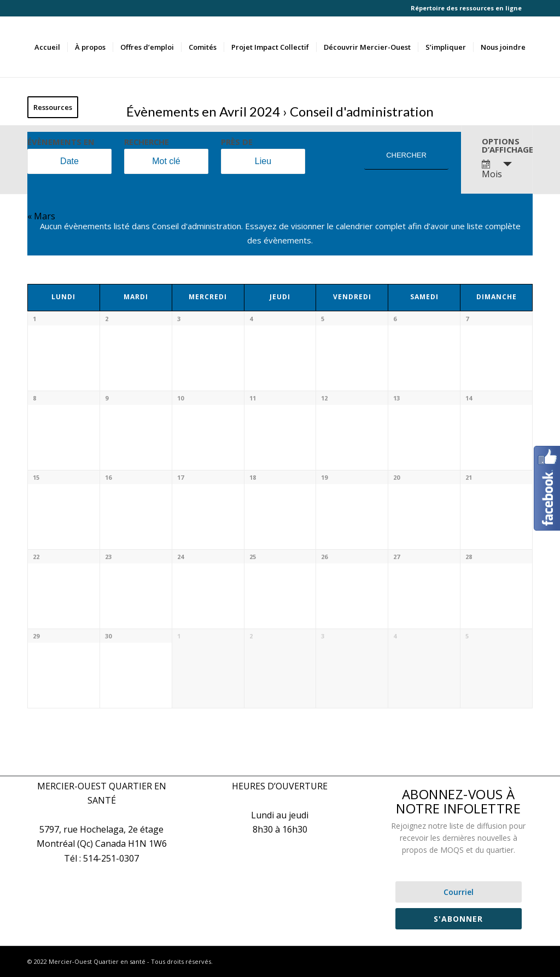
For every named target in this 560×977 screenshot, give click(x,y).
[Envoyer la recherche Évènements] (406, 156)
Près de (237, 142)
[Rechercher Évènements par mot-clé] (166, 161)
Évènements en (61, 142)
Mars (41, 216)
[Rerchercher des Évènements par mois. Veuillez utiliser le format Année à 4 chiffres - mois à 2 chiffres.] (69, 161)
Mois (492, 170)
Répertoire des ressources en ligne (466, 8)
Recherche (147, 142)
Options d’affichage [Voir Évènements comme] (501, 145)
